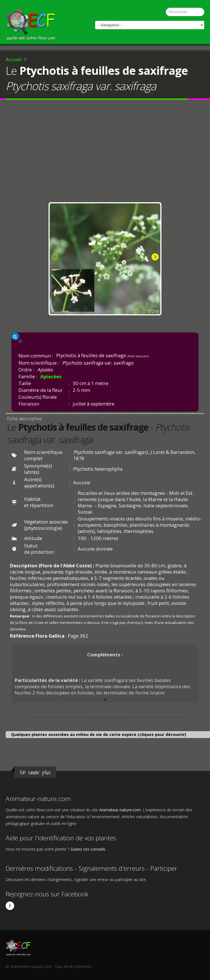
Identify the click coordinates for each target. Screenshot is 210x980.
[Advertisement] (105, 152)
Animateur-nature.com (38, 799)
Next (155, 257)
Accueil (14, 59)
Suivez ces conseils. (88, 849)
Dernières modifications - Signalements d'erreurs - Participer (92, 868)
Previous (55, 257)
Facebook (10, 906)
